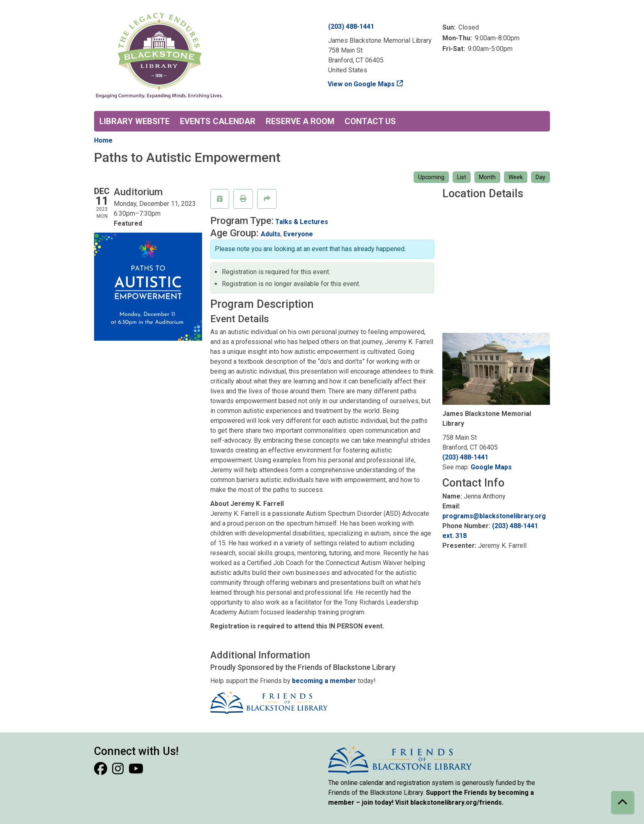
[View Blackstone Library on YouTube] (136, 771)
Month (487, 177)
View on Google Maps (361, 84)
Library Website (135, 121)
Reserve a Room (300, 121)
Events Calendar (218, 121)
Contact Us (370, 121)
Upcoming (431, 177)
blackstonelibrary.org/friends (456, 802)
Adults (271, 234)
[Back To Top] (622, 802)
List (462, 177)
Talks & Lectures (302, 222)
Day (540, 177)
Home (103, 140)
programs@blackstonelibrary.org (494, 516)
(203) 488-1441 (351, 27)
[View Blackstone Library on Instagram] (119, 771)
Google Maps (491, 467)
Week (516, 177)
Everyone (298, 234)
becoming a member (324, 681)
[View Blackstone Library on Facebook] (101, 771)
